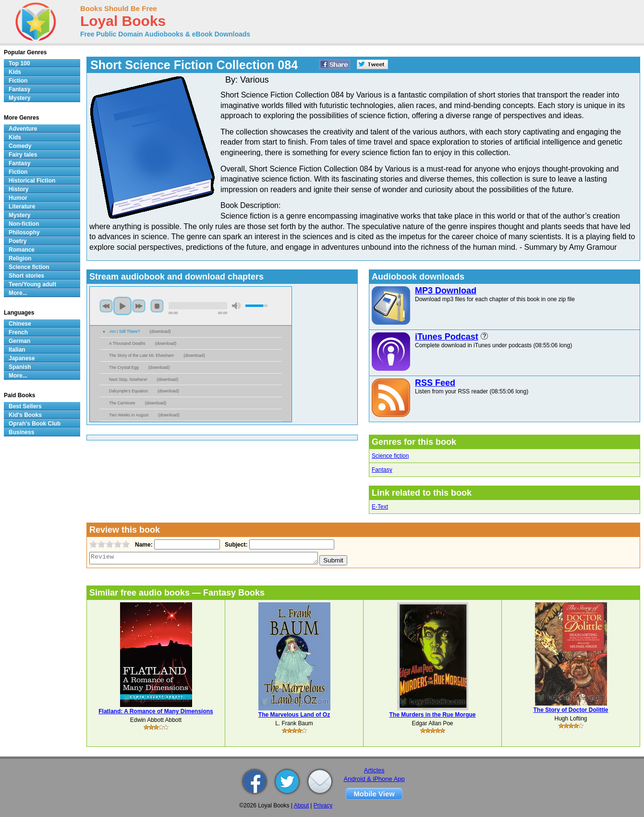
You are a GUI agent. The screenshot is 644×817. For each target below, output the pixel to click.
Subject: (235, 545)
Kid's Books (25, 415)
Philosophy (24, 232)
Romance (22, 250)
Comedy (20, 146)
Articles (374, 770)
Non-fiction (24, 224)
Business (21, 432)
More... (18, 293)
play (122, 306)
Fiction (18, 81)
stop (157, 306)
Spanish (20, 367)
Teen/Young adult (32, 284)
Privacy (323, 805)
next (139, 306)
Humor (18, 198)
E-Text (380, 507)
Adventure (23, 129)
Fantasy (382, 470)
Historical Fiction (32, 181)
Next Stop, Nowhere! (128, 379)
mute (236, 306)
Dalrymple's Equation (128, 391)
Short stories (26, 276)
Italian (17, 350)
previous (106, 306)
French (18, 332)
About (301, 805)
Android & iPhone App (374, 779)
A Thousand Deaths (127, 343)
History (18, 189)
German (19, 341)
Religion (20, 258)
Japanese (22, 358)
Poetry (18, 241)
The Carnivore (122, 403)
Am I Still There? (125, 331)
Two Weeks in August (129, 415)
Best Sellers (25, 406)
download (160, 331)
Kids (15, 72)
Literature (22, 207)
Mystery (19, 98)
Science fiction (390, 456)
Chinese (20, 324)
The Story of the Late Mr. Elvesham (141, 355)
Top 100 (19, 63)
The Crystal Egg (124, 367)
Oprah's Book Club (35, 424)
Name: (143, 545)
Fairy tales (23, 155)
